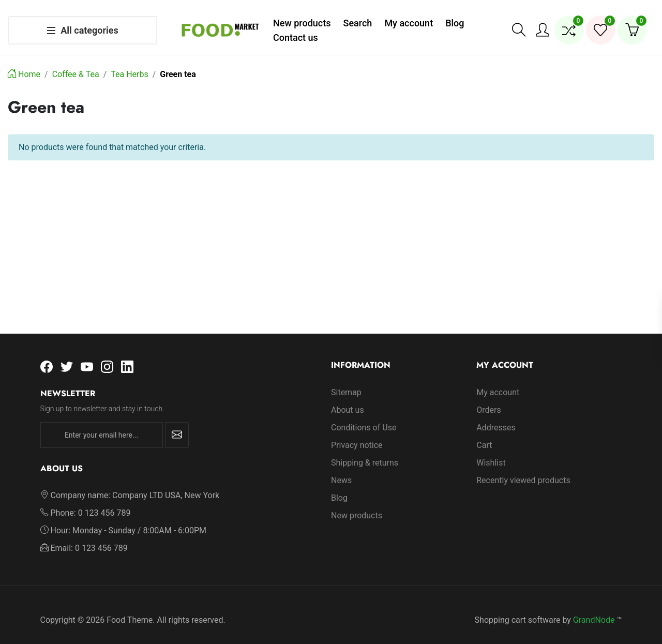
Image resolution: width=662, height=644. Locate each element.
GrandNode (594, 610)
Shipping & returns (365, 452)
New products (357, 505)
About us (348, 400)
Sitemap (346, 382)
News (341, 470)
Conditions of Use (364, 417)
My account (498, 382)
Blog (339, 488)
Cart (484, 435)
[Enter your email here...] (102, 425)
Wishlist (491, 452)
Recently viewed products (523, 470)
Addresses (496, 417)
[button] (519, 25)
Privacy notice (357, 435)
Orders (488, 400)
